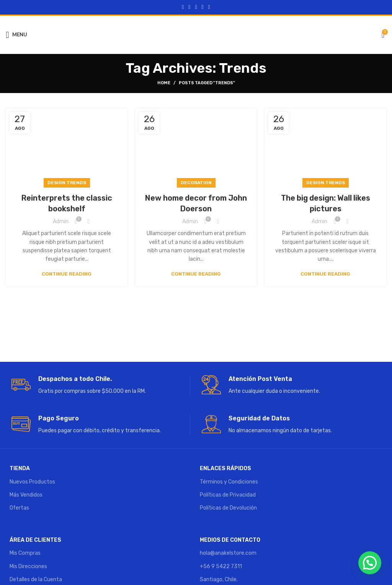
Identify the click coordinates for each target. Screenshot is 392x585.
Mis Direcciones (28, 566)
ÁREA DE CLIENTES (35, 540)
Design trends (67, 183)
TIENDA (20, 468)
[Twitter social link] (189, 7)
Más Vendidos (26, 495)
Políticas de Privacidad (228, 495)
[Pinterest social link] (196, 7)
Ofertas (19, 508)
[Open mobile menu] (16, 35)
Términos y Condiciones (229, 482)
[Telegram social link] (209, 7)
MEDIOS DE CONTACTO (230, 540)
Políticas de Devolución (228, 508)
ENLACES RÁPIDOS (225, 468)
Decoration (196, 183)
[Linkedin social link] (203, 7)
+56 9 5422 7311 (221, 566)
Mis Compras (25, 553)
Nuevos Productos (32, 482)
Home (164, 83)
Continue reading (67, 274)
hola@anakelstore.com (228, 553)
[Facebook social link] (183, 7)
